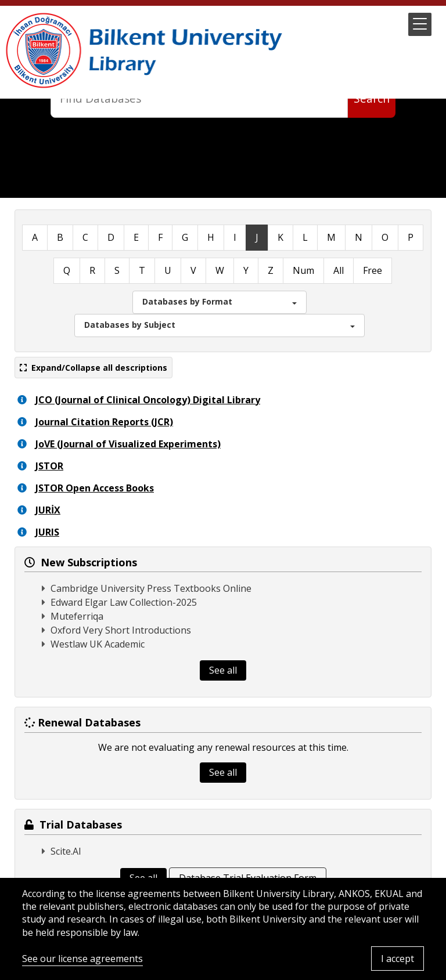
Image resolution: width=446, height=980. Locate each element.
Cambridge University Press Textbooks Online (151, 588)
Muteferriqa (77, 616)
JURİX (48, 510)
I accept (398, 959)
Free (373, 270)
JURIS (47, 532)
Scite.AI (66, 851)
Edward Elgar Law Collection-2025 (124, 602)
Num (303, 270)
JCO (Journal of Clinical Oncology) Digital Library (148, 400)
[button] (420, 24)
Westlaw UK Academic (98, 644)
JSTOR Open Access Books (95, 488)
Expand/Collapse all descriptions (93, 368)
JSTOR (49, 466)
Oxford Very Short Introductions (121, 630)
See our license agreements (82, 959)
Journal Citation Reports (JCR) (104, 422)
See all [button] (223, 670)
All (339, 270)
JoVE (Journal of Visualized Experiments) (128, 444)
